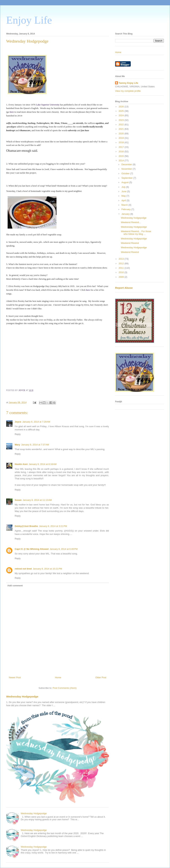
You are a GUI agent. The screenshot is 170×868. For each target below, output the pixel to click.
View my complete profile (128, 91)
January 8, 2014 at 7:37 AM (35, 445)
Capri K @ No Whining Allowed (32, 549)
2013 (122, 259)
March (125, 205)
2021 (122, 129)
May (124, 196)
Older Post (101, 677)
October (126, 173)
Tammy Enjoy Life (128, 83)
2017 (122, 147)
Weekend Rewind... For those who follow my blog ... (136, 233)
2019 (122, 138)
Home (58, 677)
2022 (122, 124)
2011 (122, 268)
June (124, 191)
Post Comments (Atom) (65, 688)
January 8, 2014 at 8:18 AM (43, 464)
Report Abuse (124, 288)
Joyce (18, 422)
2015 (122, 156)
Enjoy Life (29, 20)
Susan (18, 500)
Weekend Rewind (130, 243)
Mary (17, 445)
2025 (122, 111)
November (127, 169)
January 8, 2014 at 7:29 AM (36, 422)
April (124, 200)
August (125, 182)
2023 (122, 120)
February (126, 209)
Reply (18, 434)
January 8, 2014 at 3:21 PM (53, 526)
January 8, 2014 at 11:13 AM (37, 500)
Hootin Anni (21, 464)
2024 (122, 115)
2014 (122, 161)
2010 (122, 272)
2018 (122, 142)
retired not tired (23, 569)
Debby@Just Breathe (26, 526)
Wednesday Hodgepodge (22, 696)
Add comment (15, 586)
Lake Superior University (48, 105)
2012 (122, 263)
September (127, 178)
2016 (122, 151)
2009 (122, 277)
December (127, 164)
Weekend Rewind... (131, 222)
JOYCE (22, 390)
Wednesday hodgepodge (134, 218)
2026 (122, 107)
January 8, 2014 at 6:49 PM (64, 549)
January (126, 214)
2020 (122, 134)
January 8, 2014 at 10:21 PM (47, 569)
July (124, 187)
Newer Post (15, 677)
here (12, 112)
